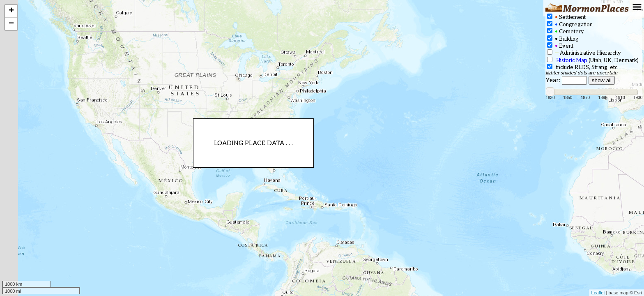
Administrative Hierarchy (584, 53)
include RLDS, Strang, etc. (583, 67)
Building (563, 39)
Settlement (566, 17)
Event (560, 46)
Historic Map (572, 60)
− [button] (11, 24)
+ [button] (11, 11)
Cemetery (566, 31)
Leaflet (598, 293)
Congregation (570, 24)
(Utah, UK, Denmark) (593, 60)
